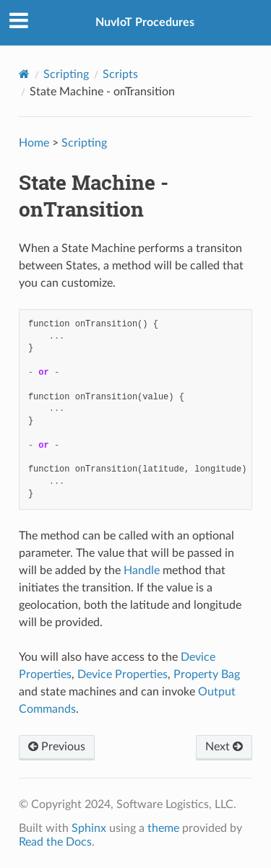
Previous (57, 747)
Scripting (66, 74)
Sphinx (89, 828)
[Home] (24, 74)
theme (163, 828)
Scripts (120, 74)
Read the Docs (55, 842)
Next (224, 747)
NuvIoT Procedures (145, 22)
